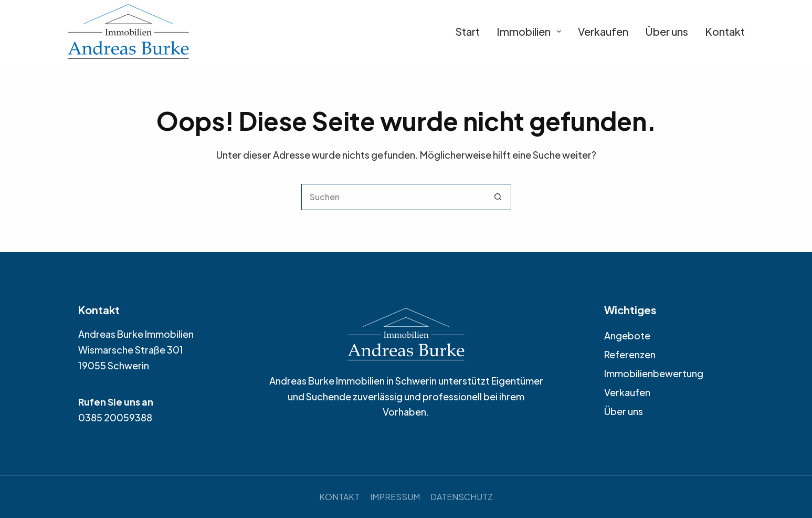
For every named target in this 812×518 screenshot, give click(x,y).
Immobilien (529, 31)
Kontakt (725, 31)
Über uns (667, 31)
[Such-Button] (498, 197)
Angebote (627, 335)
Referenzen (630, 354)
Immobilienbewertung (654, 373)
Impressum (395, 497)
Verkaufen (603, 31)
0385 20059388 (115, 417)
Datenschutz (462, 497)
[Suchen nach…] (393, 197)
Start (467, 31)
